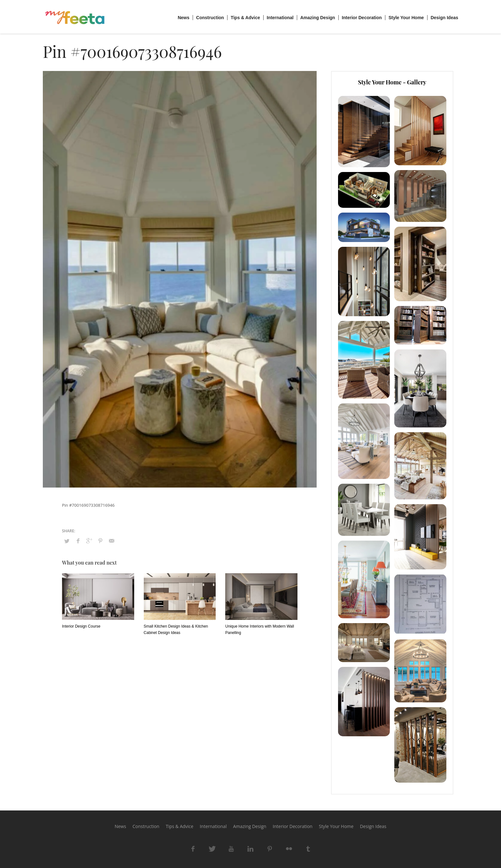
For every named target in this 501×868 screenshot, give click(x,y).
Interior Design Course (81, 626)
